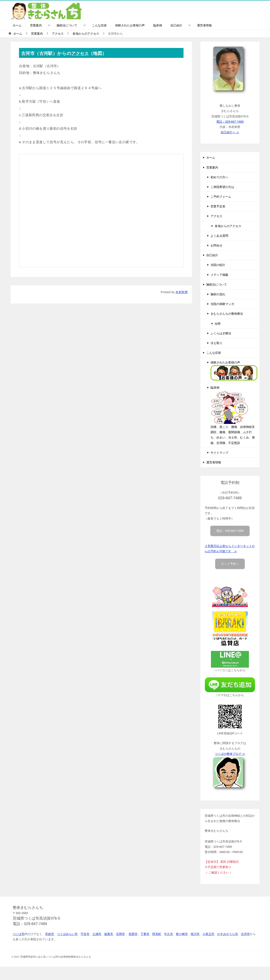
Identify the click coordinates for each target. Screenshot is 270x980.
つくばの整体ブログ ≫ (230, 754)
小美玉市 (208, 934)
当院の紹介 (218, 265)
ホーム (17, 25)
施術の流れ (218, 294)
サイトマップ (219, 453)
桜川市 (195, 934)
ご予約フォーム (221, 197)
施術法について (67, 25)
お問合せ (216, 245)
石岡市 (120, 934)
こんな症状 (99, 25)
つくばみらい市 (67, 934)
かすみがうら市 (228, 934)
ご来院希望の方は (222, 187)
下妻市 (145, 934)
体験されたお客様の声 (130, 25)
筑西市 (133, 934)
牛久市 (169, 934)
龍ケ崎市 (182, 934)
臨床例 (158, 25)
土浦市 (97, 934)
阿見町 (157, 934)
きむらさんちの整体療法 (227, 314)
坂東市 (109, 934)
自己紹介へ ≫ (230, 132)
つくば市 (19, 934)
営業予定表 (218, 206)
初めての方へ (219, 177)
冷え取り (216, 343)
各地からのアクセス (228, 226)
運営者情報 (204, 25)
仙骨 (218, 324)
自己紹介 (176, 25)
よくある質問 (219, 236)
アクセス (81, 53)
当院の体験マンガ (222, 304)
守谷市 (85, 934)
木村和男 (182, 292)
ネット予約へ (230, 564)
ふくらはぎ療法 (221, 333)
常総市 (50, 934)
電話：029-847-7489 (230, 122)
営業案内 (36, 25)
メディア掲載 (219, 275)
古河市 (245, 934)
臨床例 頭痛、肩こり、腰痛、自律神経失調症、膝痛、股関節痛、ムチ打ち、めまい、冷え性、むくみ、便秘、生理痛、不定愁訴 (233, 415)
